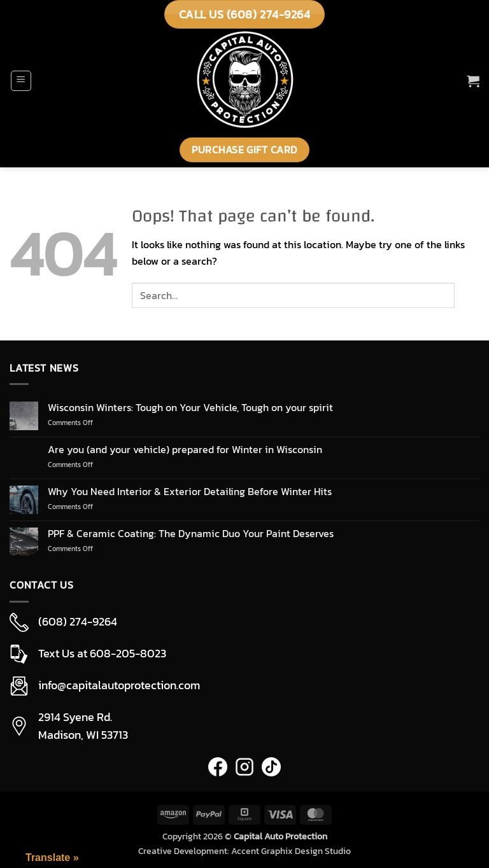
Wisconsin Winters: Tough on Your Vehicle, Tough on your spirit (190, 408)
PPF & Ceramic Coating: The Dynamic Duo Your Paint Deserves (191, 534)
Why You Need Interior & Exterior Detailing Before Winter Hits (190, 492)
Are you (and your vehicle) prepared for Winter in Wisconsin (185, 450)
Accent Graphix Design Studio (291, 851)
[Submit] (467, 296)
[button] (21, 81)
